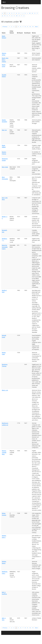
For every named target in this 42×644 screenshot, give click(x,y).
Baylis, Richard (4, 37)
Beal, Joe (4, 130)
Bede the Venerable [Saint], (5, 247)
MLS (4, 2)
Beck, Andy (5, 167)
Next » (37, 27)
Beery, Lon (5, 390)
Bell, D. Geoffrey (4, 593)
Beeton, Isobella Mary (4, 452)
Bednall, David (4, 336)
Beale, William (4, 146)
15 (33, 27)
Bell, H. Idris (4, 619)
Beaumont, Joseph (5, 159)
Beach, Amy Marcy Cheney (5, 60)
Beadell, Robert (4, 76)
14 (30, 27)
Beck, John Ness (5, 199)
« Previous (5, 27)
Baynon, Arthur (4, 54)
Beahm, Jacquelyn (4, 121)
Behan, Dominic (4, 514)
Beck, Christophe (5, 178)
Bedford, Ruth (4, 291)
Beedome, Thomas (5, 365)
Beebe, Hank (4, 353)
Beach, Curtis (4, 65)
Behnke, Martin (4, 562)
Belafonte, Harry (5, 572)
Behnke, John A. (4, 536)
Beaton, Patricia (4, 153)
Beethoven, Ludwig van (5, 424)
